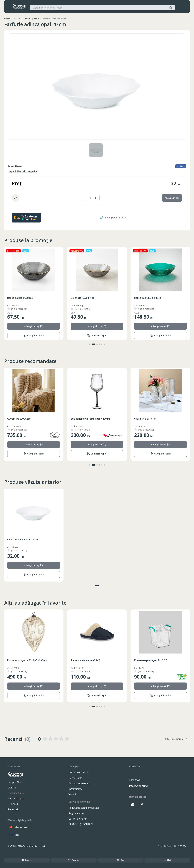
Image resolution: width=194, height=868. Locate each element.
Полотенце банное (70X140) (24, 660)
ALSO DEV (182, 846)
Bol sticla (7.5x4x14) (146, 298)
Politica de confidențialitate (84, 808)
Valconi (7, 19)
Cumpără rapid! (33, 336)
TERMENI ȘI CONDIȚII (81, 824)
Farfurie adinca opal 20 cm (23, 540)
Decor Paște (75, 778)
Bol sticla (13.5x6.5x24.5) (21, 298)
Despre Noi (14, 782)
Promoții (13, 804)
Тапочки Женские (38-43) (149, 660)
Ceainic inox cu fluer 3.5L (22, 419)
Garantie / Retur (78, 819)
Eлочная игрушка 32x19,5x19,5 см (91, 660)
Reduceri (13, 809)
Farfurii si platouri (32, 19)
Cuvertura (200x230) (83, 419)
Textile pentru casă (79, 783)
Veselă (17, 19)
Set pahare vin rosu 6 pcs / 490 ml (154, 419)
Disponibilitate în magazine (23, 171)
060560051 (135, 780)
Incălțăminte (76, 789)
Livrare (12, 788)
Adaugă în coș (172, 198)
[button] (90, 344)
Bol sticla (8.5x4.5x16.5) (84, 298)
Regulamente (76, 813)
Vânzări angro (16, 798)
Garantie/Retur (16, 793)
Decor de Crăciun (78, 773)
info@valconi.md (138, 786)
